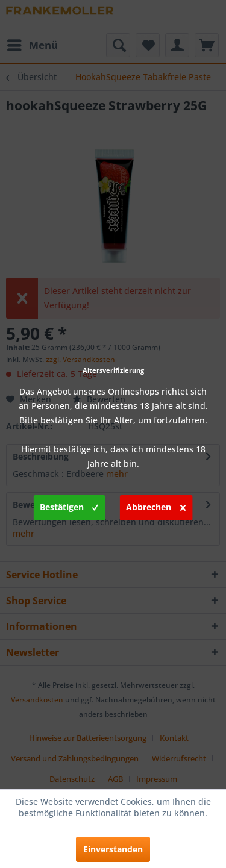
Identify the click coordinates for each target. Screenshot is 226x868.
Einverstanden (113, 849)
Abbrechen (156, 505)
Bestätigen (69, 505)
